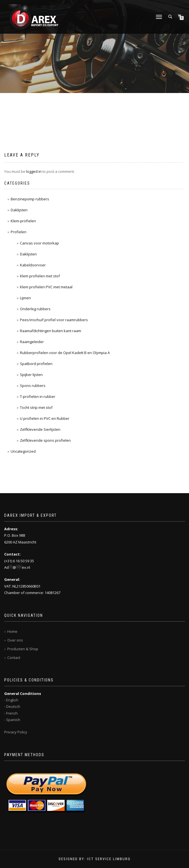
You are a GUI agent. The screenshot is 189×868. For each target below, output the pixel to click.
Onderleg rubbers (35, 309)
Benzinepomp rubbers (30, 199)
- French (11, 713)
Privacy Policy (16, 732)
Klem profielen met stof (40, 276)
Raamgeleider (32, 342)
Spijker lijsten (31, 375)
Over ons (15, 640)
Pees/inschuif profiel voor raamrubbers (54, 320)
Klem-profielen (23, 221)
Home (12, 631)
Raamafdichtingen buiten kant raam (51, 331)
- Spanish (12, 720)
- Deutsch (12, 706)
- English (11, 700)
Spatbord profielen (36, 364)
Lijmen (25, 298)
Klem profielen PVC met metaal (46, 287)
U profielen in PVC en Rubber (45, 418)
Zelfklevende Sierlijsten (40, 429)
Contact (14, 658)
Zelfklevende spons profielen (45, 440)
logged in (34, 171)
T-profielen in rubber (38, 396)
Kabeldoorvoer (33, 265)
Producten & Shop (23, 649)
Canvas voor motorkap (39, 243)
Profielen (19, 232)
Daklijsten (19, 210)
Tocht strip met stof (36, 407)
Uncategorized (23, 451)
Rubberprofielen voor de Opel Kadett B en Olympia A (65, 353)
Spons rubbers (33, 386)
